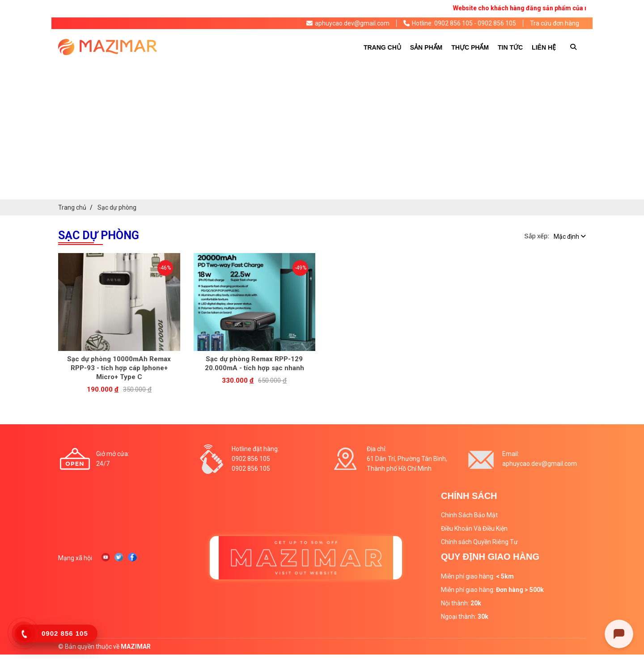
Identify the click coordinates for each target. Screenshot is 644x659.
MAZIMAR (136, 646)
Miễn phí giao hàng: (477, 576)
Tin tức (510, 47)
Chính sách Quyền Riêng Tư (479, 542)
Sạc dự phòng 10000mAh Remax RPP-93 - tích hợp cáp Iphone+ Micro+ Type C (119, 368)
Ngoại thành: (465, 617)
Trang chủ (382, 47)
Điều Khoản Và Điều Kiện (474, 528)
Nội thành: (461, 603)
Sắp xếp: (537, 236)
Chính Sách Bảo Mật (469, 515)
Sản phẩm (426, 47)
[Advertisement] (322, 132)
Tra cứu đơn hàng (555, 23)
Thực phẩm (470, 47)
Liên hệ (544, 47)
